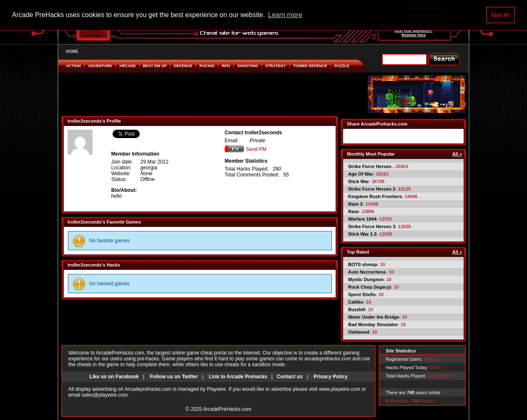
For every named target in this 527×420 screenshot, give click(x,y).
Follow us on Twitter (174, 377)
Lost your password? (413, 30)
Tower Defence (310, 66)
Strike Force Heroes (370, 166)
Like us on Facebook (114, 377)
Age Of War (361, 174)
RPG (226, 66)
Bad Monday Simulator (373, 324)
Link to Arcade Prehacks (238, 377)
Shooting (248, 66)
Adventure (100, 66)
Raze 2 (355, 204)
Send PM (246, 149)
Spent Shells (362, 294)
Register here (414, 35)
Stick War (359, 181)
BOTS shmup (363, 264)
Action (73, 66)
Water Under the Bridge (374, 317)
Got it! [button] (500, 15)
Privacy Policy (330, 377)
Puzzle (342, 66)
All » (457, 154)
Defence (183, 66)
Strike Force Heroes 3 (372, 226)
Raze (354, 211)
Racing (207, 66)
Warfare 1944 (362, 219)
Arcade (128, 66)
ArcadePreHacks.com (227, 409)
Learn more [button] (285, 15)
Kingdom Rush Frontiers (375, 196)
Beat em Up (155, 66)
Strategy (276, 66)
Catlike (356, 302)
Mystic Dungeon (366, 279)
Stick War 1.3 (362, 234)
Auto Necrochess (367, 272)
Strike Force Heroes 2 (372, 189)
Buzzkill (357, 309)
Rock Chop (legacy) (370, 287)
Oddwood (359, 332)
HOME (72, 52)
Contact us (290, 377)
